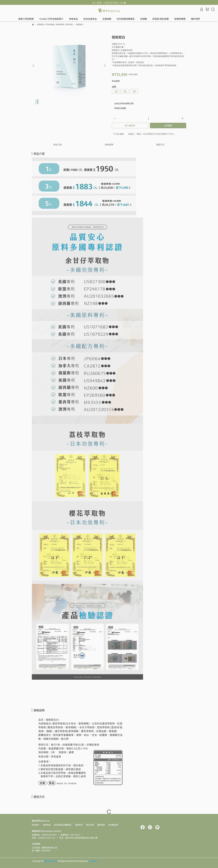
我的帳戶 (36, 825)
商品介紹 (58, 144)
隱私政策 (90, 825)
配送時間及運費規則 (63, 825)
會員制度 (47, 825)
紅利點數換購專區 (126, 19)
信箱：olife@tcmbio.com (44, 838)
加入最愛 (119, 134)
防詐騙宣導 (113, 825)
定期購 (143, 19)
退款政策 (79, 825)
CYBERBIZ (93, 861)
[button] (105, 66)
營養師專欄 (180, 19)
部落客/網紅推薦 (161, 19)
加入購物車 (130, 125)
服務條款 (101, 825)
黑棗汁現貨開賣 (26, 19)
